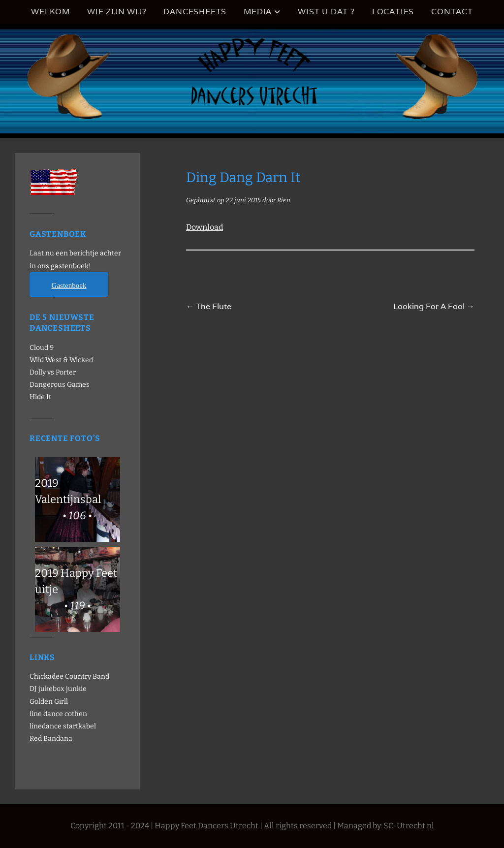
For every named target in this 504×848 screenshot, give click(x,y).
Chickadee (47, 676)
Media (258, 12)
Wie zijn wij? (117, 12)
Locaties (393, 12)
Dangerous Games (60, 385)
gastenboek (70, 266)
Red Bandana (51, 738)
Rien (284, 200)
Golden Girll (49, 702)
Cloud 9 (42, 348)
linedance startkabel (63, 726)
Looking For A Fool (434, 306)
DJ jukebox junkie (58, 689)
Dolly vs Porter (53, 372)
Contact (452, 12)
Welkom (50, 12)
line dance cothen (58, 714)
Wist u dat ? (326, 12)
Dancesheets (195, 12)
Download (205, 227)
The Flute (209, 306)
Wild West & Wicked (61, 360)
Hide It (40, 397)
